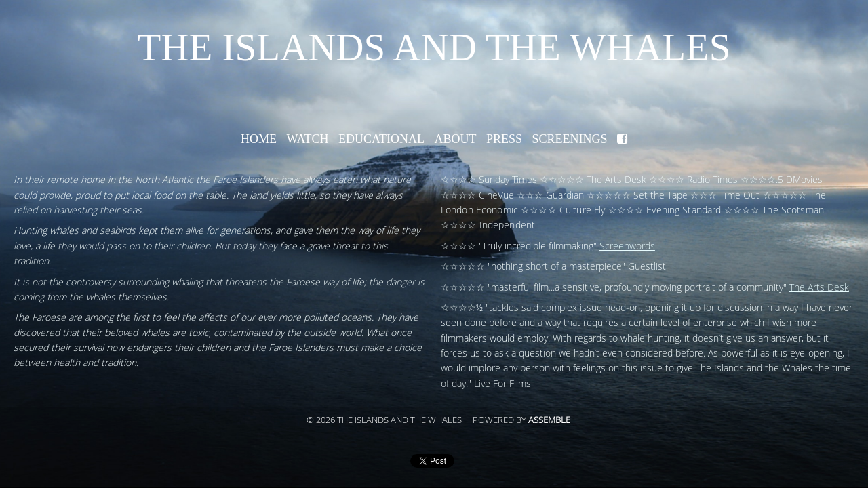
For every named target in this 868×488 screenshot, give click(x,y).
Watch (307, 139)
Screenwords (627, 246)
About (455, 139)
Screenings (570, 139)
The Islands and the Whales (434, 47)
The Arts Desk (819, 288)
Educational (381, 139)
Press (504, 139)
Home (259, 139)
